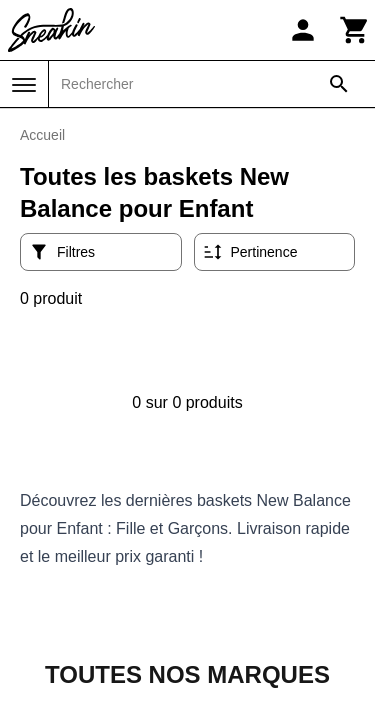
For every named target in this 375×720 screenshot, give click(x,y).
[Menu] (24, 85)
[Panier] (355, 30)
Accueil (42, 135)
